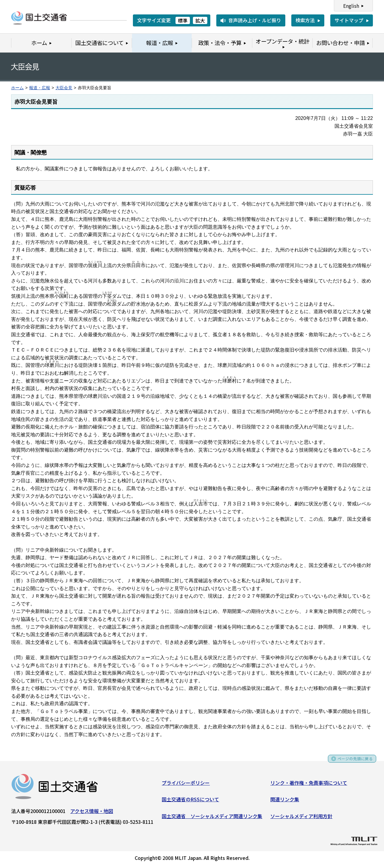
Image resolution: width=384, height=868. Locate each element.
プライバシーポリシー (186, 784)
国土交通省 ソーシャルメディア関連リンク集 (212, 818)
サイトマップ (349, 20)
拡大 (200, 20)
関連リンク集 (285, 801)
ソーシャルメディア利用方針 (301, 818)
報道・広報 (40, 88)
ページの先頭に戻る (352, 763)
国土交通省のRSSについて (190, 801)
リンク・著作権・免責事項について (309, 784)
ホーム (17, 88)
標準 (183, 20)
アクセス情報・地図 (92, 813)
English (351, 6)
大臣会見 (64, 88)
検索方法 (305, 20)
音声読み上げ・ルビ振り (255, 20)
